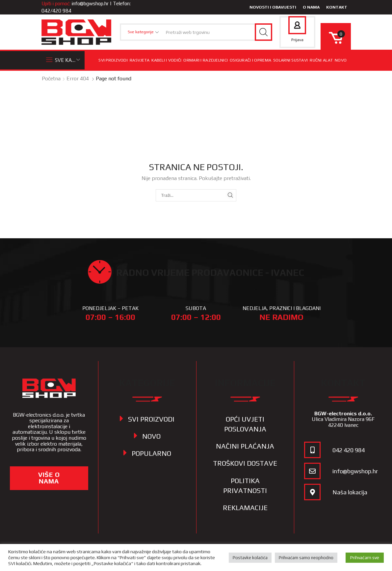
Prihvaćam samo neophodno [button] (306, 558)
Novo (341, 60)
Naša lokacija (350, 492)
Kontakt (337, 7)
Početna (51, 78)
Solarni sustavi (290, 60)
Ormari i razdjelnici (206, 60)
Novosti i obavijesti (273, 7)
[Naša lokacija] (312, 492)
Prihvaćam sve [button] (365, 558)
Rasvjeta (140, 60)
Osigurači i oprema (250, 60)
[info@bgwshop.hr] (312, 471)
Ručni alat (321, 60)
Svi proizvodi (113, 60)
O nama (311, 7)
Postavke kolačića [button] (250, 558)
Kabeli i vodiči (166, 60)
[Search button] (263, 32)
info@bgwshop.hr (90, 3)
